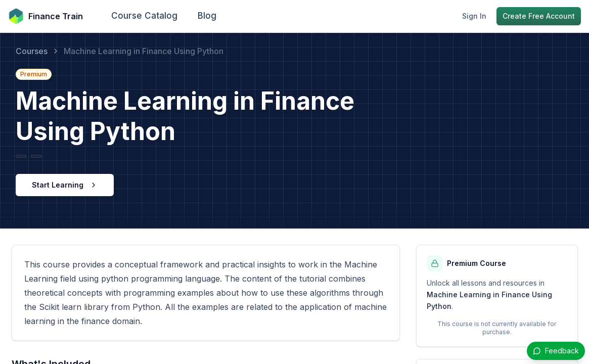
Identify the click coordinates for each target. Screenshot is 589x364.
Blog (207, 16)
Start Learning (65, 185)
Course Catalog (144, 16)
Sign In (474, 16)
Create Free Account (539, 16)
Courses (32, 51)
